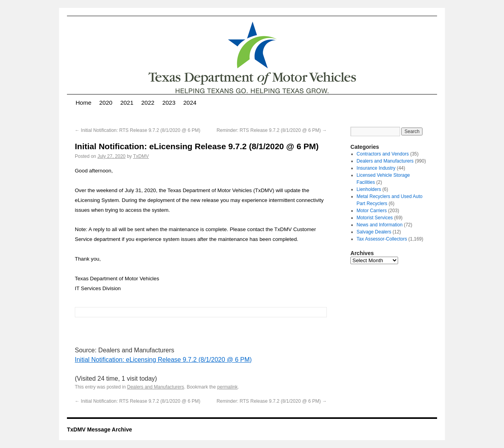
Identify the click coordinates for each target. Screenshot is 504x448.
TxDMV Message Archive (99, 429)
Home (83, 103)
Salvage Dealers (374, 232)
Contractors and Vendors (383, 154)
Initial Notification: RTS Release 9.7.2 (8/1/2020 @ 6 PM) (138, 130)
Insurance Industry (376, 168)
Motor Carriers (372, 211)
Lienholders (369, 189)
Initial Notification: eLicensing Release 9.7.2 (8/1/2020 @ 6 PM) (163, 360)
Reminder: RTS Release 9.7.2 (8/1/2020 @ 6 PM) (272, 130)
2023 (169, 103)
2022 (148, 103)
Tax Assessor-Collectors (382, 239)
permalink (228, 387)
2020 (106, 103)
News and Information (380, 225)
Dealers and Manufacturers (156, 387)
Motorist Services (375, 218)
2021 (127, 103)
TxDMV (141, 156)
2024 (190, 103)
